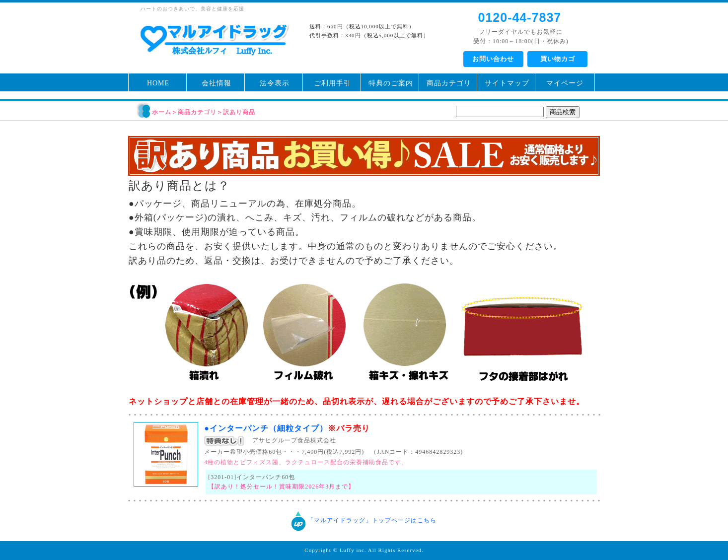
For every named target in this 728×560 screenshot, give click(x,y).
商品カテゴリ (449, 83)
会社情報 (217, 83)
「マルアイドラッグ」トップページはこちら (372, 521)
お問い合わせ (493, 59)
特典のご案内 (391, 83)
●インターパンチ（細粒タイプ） (287, 428)
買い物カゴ (558, 59)
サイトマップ (507, 83)
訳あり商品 (239, 112)
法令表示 (275, 83)
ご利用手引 (332, 83)
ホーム (162, 112)
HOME (158, 83)
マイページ (565, 83)
